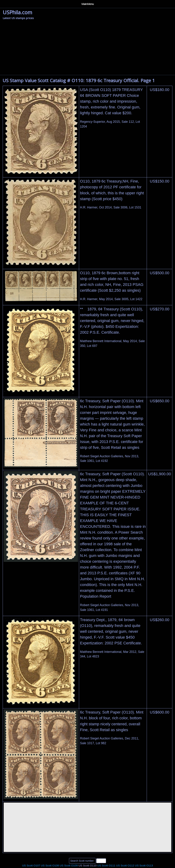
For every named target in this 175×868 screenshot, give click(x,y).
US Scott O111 (106, 864)
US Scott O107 (31, 864)
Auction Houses (27, 3)
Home (7, 3)
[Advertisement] (87, 47)
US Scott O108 (50, 864)
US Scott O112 (125, 864)
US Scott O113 (144, 864)
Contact (71, 3)
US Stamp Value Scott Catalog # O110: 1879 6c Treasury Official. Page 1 (79, 79)
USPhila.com (17, 11)
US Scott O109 (69, 864)
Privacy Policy (51, 3)
